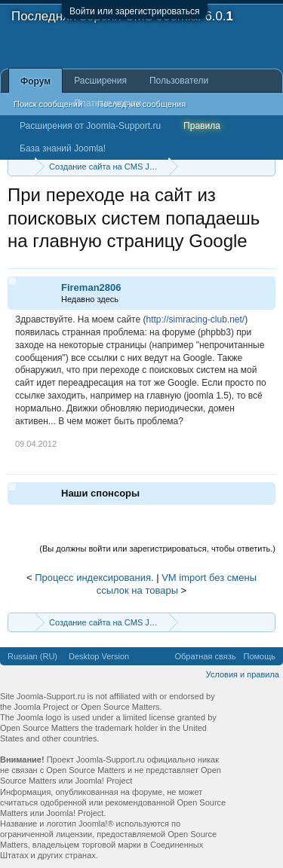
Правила (202, 126)
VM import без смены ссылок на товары (177, 584)
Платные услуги (108, 103)
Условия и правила (243, 674)
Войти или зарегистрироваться (134, 11)
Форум (35, 81)
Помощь (260, 656)
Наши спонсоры (100, 493)
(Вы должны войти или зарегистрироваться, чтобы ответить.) (157, 549)
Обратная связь (205, 656)
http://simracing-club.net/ (195, 319)
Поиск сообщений (48, 104)
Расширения (100, 81)
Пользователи (179, 81)
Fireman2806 (91, 287)
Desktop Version (99, 656)
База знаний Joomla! (63, 148)
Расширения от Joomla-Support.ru (90, 126)
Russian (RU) (32, 656)
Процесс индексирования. (94, 578)
